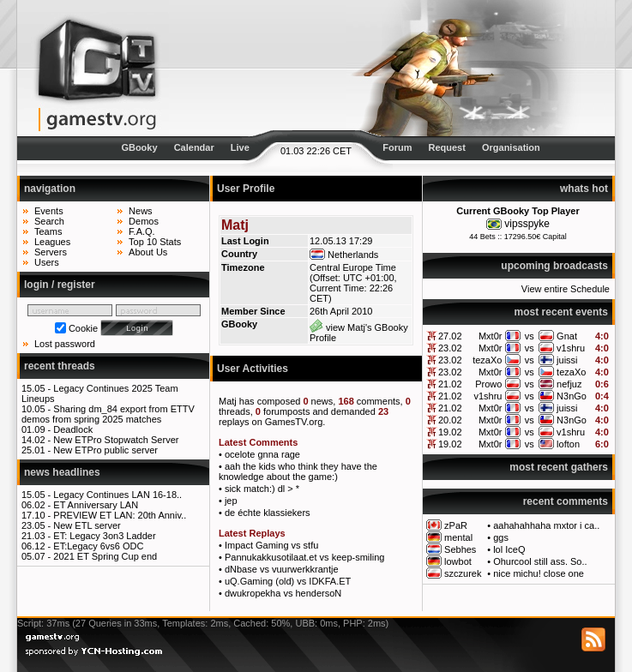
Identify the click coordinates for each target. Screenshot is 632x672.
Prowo (488, 384)
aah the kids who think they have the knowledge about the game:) (298, 471)
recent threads (60, 366)
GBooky (139, 147)
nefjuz (569, 384)
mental (458, 537)
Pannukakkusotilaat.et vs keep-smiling (304, 557)
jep (231, 501)
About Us (148, 252)
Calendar (194, 147)
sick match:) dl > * (262, 489)
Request (447, 147)
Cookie (83, 328)
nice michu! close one (539, 573)
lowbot (458, 561)
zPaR (456, 525)
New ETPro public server (105, 450)
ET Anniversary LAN (96, 505)
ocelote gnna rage (262, 454)
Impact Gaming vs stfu (271, 545)
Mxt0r (491, 336)
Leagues (52, 242)
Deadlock (73, 429)
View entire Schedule (566, 289)
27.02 (450, 336)
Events (49, 211)
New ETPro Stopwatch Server (116, 440)
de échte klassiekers (268, 513)
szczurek (463, 573)
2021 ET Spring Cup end (105, 556)
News (141, 211)
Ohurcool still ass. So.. (540, 561)
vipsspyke (527, 224)
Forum (397, 147)
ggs (501, 537)
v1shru (571, 348)
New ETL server (87, 525)
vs (530, 336)
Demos (144, 221)
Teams (48, 231)
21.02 (450, 384)
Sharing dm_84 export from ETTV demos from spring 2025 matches (108, 414)
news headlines (62, 472)
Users (47, 262)
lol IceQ (509, 549)
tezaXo (487, 360)
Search (49, 221)
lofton (568, 444)
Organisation (511, 147)
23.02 (450, 348)
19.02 (450, 432)
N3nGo (572, 396)
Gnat (567, 336)
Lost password (65, 344)
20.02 (450, 420)
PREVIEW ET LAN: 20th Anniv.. (120, 515)
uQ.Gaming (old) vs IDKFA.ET (288, 581)
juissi (567, 360)
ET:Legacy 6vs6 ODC (98, 546)
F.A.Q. (142, 231)
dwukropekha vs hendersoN (283, 593)
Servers (51, 252)
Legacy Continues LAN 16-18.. (117, 495)
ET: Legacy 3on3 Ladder (104, 536)
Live (240, 147)
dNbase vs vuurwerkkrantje (282, 569)
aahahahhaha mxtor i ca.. (546, 525)
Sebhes (460, 549)
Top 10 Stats (155, 242)
